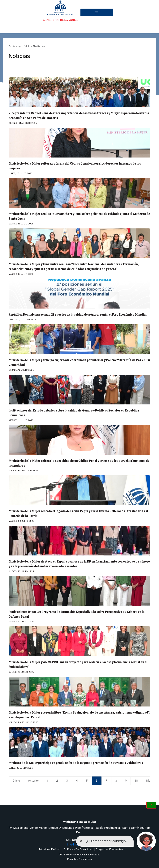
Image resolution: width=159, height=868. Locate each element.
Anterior (34, 781)
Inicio (16, 781)
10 (137, 781)
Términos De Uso (49, 849)
